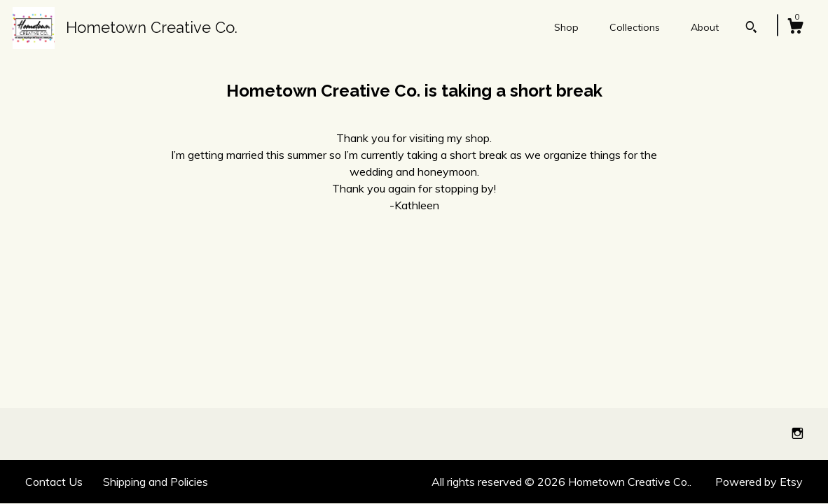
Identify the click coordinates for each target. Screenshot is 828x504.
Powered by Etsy (759, 482)
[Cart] (795, 28)
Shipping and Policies (156, 482)
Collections (635, 27)
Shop (566, 27)
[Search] (751, 29)
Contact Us (54, 482)
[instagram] (798, 433)
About (705, 27)
